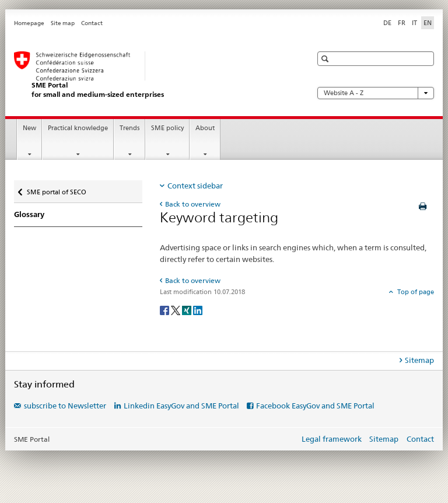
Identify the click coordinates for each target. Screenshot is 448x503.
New (29, 128)
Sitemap (384, 439)
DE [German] (387, 23)
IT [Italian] (414, 23)
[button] (326, 59)
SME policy (167, 128)
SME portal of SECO (56, 189)
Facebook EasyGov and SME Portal (315, 406)
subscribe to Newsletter (65, 406)
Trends (129, 128)
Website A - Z (376, 93)
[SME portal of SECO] (151, 75)
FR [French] (402, 23)
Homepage (29, 23)
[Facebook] (165, 310)
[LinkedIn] (198, 310)
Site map (63, 23)
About (205, 128)
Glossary (29, 214)
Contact (92, 23)
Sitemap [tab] (419, 360)
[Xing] (188, 310)
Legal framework (332, 439)
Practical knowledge (78, 128)
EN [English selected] (428, 23)
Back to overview (193, 204)
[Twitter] (176, 310)
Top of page (415, 292)
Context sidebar (195, 186)
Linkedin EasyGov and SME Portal (181, 406)
